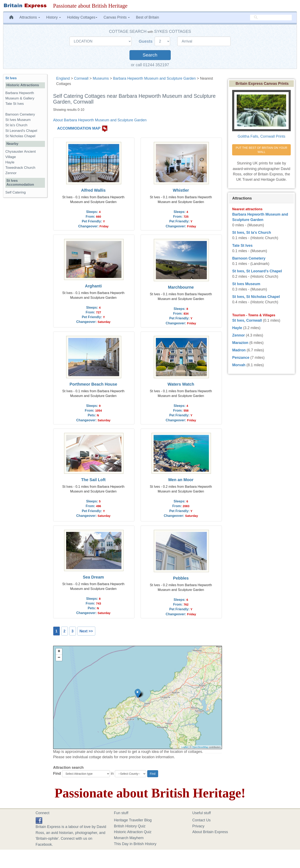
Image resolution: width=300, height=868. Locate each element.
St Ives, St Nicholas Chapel (256, 297)
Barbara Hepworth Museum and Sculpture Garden (154, 78)
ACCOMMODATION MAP (79, 128)
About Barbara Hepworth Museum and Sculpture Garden (100, 120)
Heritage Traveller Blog (133, 820)
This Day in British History (135, 844)
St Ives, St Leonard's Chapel (257, 271)
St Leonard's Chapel (21, 131)
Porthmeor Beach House (93, 384)
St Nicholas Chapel (20, 136)
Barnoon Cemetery (20, 114)
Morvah (239, 365)
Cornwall (81, 78)
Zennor (11, 173)
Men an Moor (181, 480)
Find (57, 774)
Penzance (241, 358)
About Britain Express (210, 832)
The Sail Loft (93, 480)
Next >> (86, 631)
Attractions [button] (30, 17)
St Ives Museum (18, 120)
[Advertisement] (25, 264)
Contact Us (202, 820)
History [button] (54, 17)
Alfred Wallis (93, 190)
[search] (271, 18)
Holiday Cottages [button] (82, 17)
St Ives (11, 78)
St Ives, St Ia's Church (252, 233)
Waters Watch (181, 384)
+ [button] (59, 652)
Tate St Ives (15, 104)
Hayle (10, 162)
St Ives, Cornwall (247, 320)
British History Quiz (130, 826)
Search (150, 55)
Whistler (181, 190)
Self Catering (16, 192)
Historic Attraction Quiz (133, 832)
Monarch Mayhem (129, 838)
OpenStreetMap (200, 747)
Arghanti (93, 286)
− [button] (59, 658)
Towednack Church (20, 168)
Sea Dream (93, 577)
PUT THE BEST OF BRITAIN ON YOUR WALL (262, 150)
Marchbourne (181, 287)
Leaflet (185, 747)
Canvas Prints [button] (117, 17)
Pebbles (181, 578)
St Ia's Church (16, 125)
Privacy (198, 826)
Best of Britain (147, 17)
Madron (239, 350)
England (63, 78)
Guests (146, 41)
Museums (101, 78)
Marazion (240, 343)
